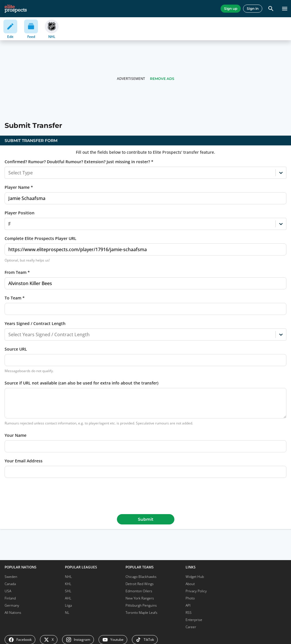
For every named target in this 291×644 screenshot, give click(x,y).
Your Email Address (24, 461)
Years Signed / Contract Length (35, 323)
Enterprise (194, 620)
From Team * (17, 272)
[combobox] (9, 173)
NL (67, 613)
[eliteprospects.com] (16, 9)
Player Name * (19, 187)
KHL (68, 584)
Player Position (20, 213)
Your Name (16, 435)
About (190, 584)
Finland (10, 598)
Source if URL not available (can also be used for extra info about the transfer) (81, 383)
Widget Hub (195, 577)
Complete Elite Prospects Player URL (41, 238)
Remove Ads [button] (162, 79)
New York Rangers (140, 598)
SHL (68, 591)
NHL (68, 577)
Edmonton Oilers (139, 591)
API (188, 605)
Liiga (68, 605)
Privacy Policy (196, 591)
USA (8, 591)
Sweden (11, 577)
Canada (10, 584)
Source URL (16, 349)
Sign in (253, 8)
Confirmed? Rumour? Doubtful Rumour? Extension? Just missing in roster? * (79, 162)
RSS (189, 613)
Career (191, 627)
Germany (12, 605)
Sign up (231, 8)
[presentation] (146, 495)
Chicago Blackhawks (141, 577)
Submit (146, 519)
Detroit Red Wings (140, 584)
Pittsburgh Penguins (141, 605)
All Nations (13, 613)
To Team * (15, 298)
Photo (190, 598)
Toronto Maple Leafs (141, 613)
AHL (68, 598)
